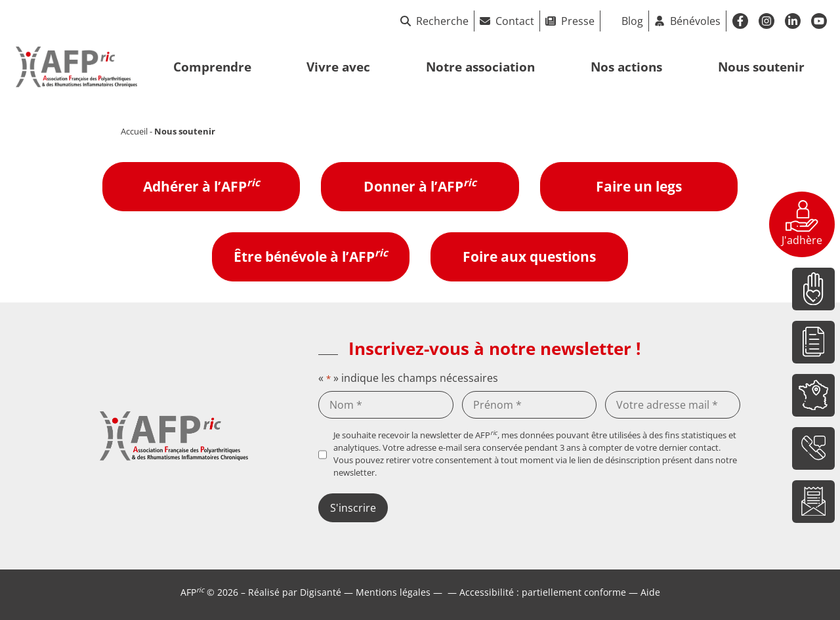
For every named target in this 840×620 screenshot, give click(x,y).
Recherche (434, 21)
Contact (515, 21)
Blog (632, 21)
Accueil (134, 131)
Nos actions (626, 67)
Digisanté (321, 592)
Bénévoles (695, 21)
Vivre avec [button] (338, 67)
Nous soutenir (761, 67)
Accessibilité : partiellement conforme (543, 592)
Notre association (480, 67)
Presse (578, 21)
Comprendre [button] (212, 67)
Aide (650, 592)
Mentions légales (393, 592)
